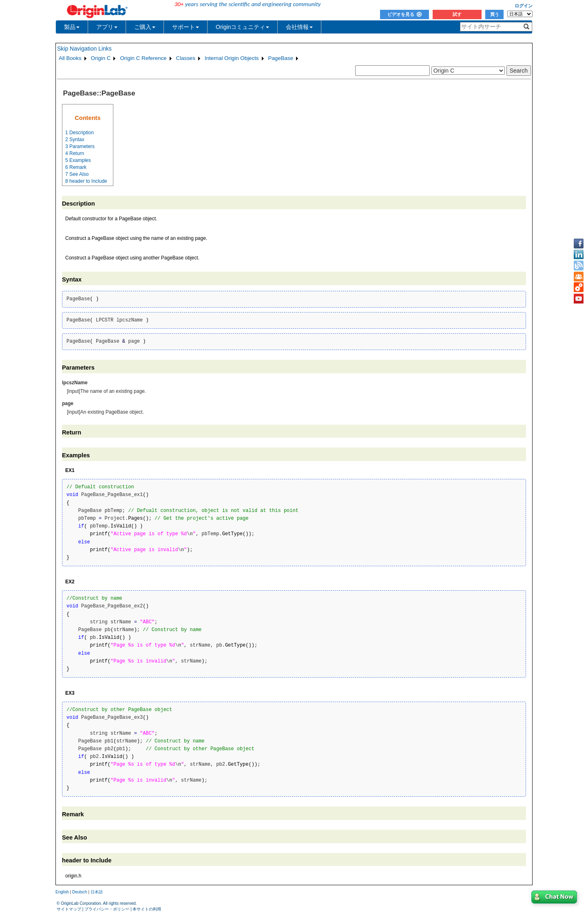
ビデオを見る (405, 14)
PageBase (281, 58)
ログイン (524, 6)
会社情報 (299, 27)
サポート (186, 27)
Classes (186, 58)
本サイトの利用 (147, 909)
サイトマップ (69, 909)
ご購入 (145, 27)
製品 (72, 27)
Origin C (101, 58)
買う (495, 14)
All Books (70, 58)
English (62, 892)
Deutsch (80, 892)
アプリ (107, 27)
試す (457, 14)
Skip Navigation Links (84, 49)
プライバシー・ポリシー (107, 909)
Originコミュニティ (242, 27)
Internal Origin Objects (232, 58)
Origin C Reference (143, 58)
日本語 (97, 892)
